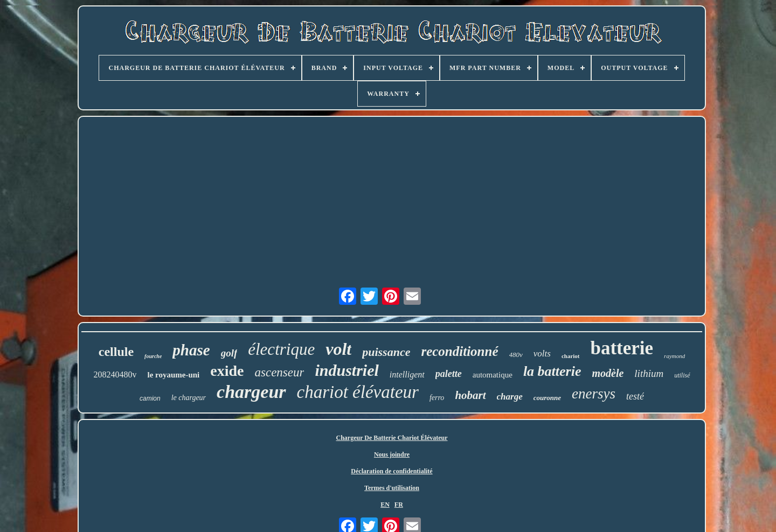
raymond (674, 356)
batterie (622, 348)
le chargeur (189, 398)
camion (150, 398)
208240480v (115, 374)
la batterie (552, 371)
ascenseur (280, 372)
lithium (649, 373)
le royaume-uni (173, 375)
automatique (493, 375)
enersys (594, 394)
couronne (547, 398)
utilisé (682, 375)
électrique (281, 349)
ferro (437, 398)
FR (399, 505)
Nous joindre (392, 454)
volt (338, 349)
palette (449, 374)
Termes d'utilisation (392, 488)
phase (191, 350)
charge (510, 397)
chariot (571, 356)
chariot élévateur (358, 392)
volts (542, 353)
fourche (153, 356)
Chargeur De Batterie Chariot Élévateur (392, 438)
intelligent (407, 374)
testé (635, 396)
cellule (116, 352)
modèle (608, 373)
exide (227, 371)
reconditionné (459, 351)
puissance (386, 352)
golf (229, 353)
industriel (347, 370)
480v (516, 355)
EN (385, 505)
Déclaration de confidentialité (392, 471)
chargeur (251, 392)
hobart (470, 395)
